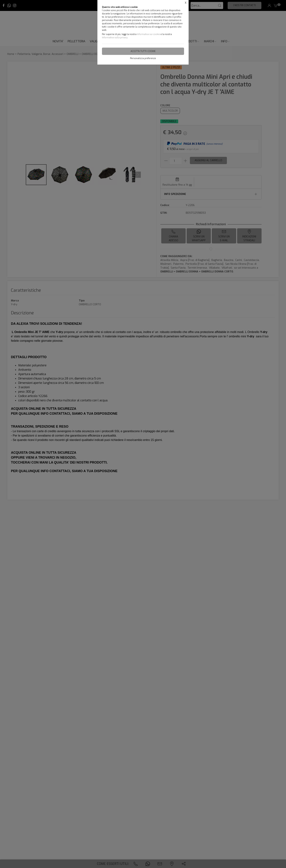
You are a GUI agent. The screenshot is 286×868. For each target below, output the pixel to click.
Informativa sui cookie (148, 34)
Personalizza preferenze (143, 58)
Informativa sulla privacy (115, 38)
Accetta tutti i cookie (143, 51)
